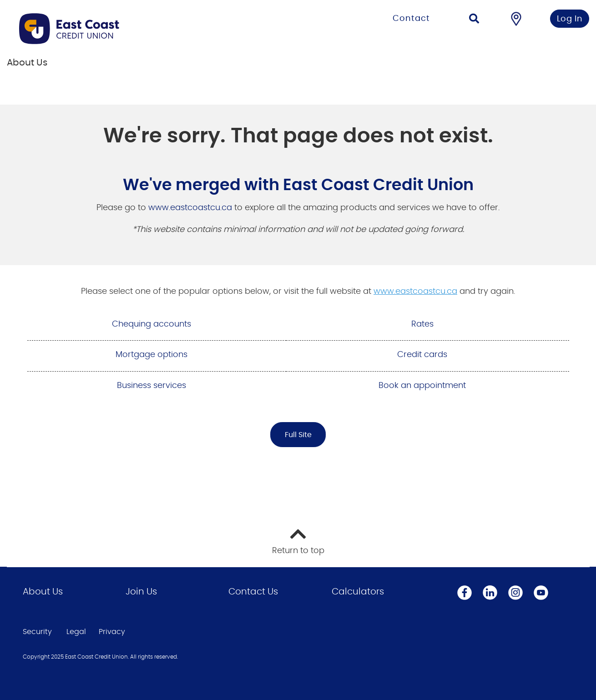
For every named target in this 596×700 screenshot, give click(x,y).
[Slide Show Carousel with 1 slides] (298, 220)
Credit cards (422, 355)
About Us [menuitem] (27, 63)
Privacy (112, 632)
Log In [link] (570, 19)
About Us (43, 592)
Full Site (298, 435)
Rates (422, 324)
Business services (152, 386)
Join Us (141, 592)
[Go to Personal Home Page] (133, 29)
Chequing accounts (152, 324)
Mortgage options (152, 355)
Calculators (358, 592)
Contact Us (253, 592)
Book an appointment (422, 386)
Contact (411, 19)
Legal (76, 632)
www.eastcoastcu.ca (190, 208)
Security (37, 632)
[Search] (474, 20)
